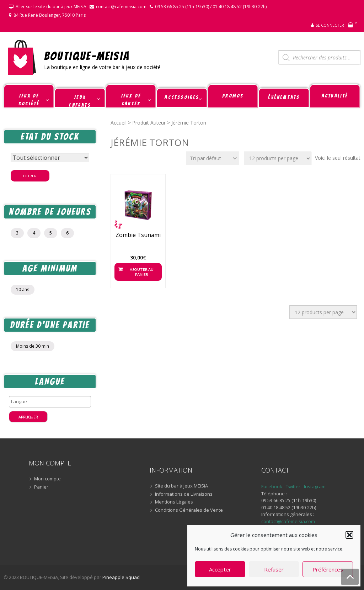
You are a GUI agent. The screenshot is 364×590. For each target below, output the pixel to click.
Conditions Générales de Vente (189, 510)
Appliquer (28, 417)
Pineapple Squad (121, 577)
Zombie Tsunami (138, 235)
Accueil (119, 123)
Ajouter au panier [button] (142, 272)
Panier (41, 487)
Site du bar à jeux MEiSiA (181, 486)
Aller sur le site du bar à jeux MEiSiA (51, 7)
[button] (349, 535)
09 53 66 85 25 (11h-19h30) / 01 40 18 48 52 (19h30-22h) (211, 7)
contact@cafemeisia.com (121, 7)
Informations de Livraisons (184, 494)
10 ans (23, 289)
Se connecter (330, 25)
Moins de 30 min (33, 346)
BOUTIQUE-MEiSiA (87, 56)
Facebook (272, 486)
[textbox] (52, 401)
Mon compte (47, 479)
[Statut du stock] (50, 158)
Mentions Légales (174, 502)
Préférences (328, 569)
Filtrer (30, 176)
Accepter (220, 569)
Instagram (315, 486)
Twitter (294, 486)
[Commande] (213, 158)
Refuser (274, 569)
